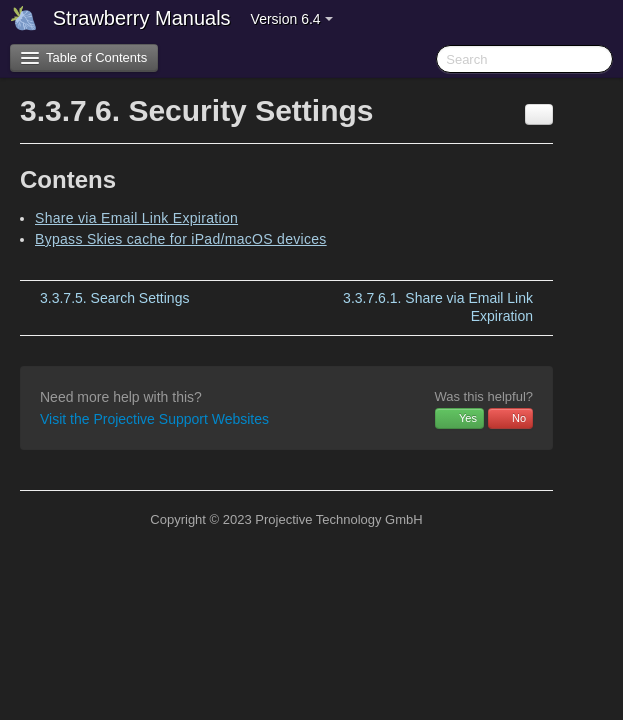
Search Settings (114, 298)
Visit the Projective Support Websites (154, 419)
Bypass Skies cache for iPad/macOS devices (181, 239)
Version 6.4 (292, 19)
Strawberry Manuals (142, 18)
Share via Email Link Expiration (136, 218)
